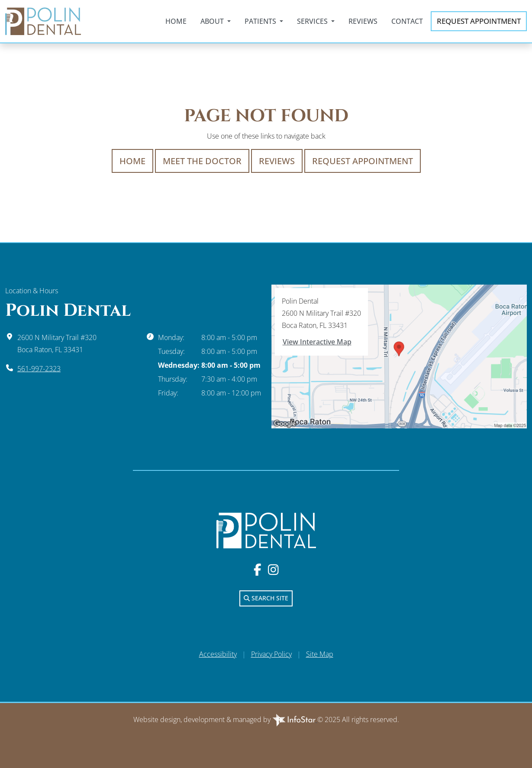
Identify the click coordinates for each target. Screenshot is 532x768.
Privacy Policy (271, 654)
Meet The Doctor (202, 161)
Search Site (266, 598)
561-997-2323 (39, 369)
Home (176, 21)
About (213, 21)
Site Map (320, 654)
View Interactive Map (317, 342)
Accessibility (218, 654)
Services (313, 21)
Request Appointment (363, 161)
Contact (407, 21)
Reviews (363, 21)
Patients (261, 21)
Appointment (479, 21)
